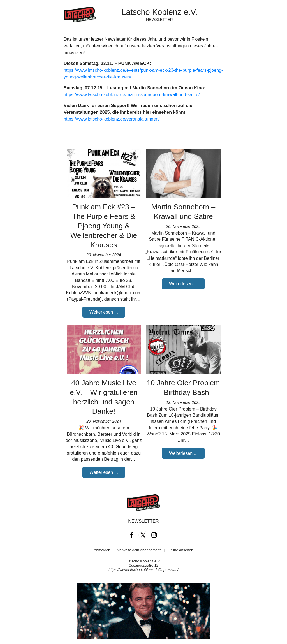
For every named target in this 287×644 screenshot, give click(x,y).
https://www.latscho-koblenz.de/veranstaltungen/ (112, 119)
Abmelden (102, 550)
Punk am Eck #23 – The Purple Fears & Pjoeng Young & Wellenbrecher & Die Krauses (104, 226)
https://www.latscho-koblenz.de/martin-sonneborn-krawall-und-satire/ (132, 95)
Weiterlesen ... (104, 312)
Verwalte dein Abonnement (139, 550)
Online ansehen (180, 550)
